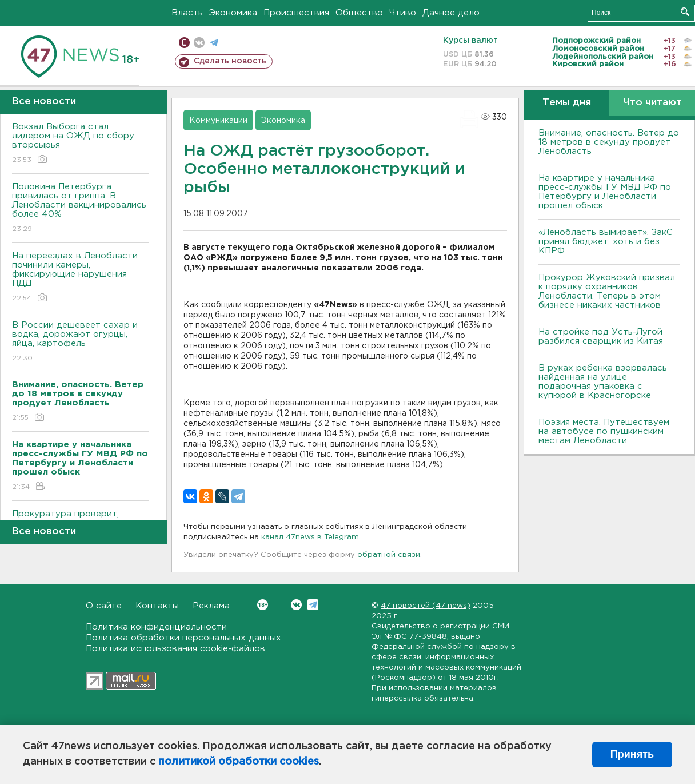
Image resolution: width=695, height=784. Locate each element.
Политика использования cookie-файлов (175, 649)
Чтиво (403, 13)
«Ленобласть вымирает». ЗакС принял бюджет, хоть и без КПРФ (606, 242)
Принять (632, 754)
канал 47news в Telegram (310, 537)
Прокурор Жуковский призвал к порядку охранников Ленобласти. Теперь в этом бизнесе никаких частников (607, 291)
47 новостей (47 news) (426, 606)
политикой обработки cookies (239, 762)
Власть (187, 13)
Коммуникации (218, 121)
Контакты (157, 606)
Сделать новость (230, 61)
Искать (685, 12)
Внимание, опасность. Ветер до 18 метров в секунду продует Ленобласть (609, 142)
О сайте (104, 606)
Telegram (313, 605)
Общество (359, 13)
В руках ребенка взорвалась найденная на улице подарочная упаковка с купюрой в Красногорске (603, 382)
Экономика (233, 13)
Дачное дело (451, 13)
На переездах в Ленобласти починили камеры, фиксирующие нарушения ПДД (80, 278)
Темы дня (567, 103)
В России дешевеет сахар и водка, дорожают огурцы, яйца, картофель (80, 342)
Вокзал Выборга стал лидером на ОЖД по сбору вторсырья (80, 144)
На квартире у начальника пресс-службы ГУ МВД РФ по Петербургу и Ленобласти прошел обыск (605, 192)
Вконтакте (263, 605)
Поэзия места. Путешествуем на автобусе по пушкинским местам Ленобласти (604, 431)
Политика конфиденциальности (156, 627)
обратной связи (389, 555)
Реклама (211, 606)
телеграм (214, 43)
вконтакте (199, 43)
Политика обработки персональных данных (183, 638)
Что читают (652, 103)
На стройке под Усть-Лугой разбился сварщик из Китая (601, 337)
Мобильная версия (184, 43)
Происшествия (296, 13)
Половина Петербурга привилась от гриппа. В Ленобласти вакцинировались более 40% (80, 208)
